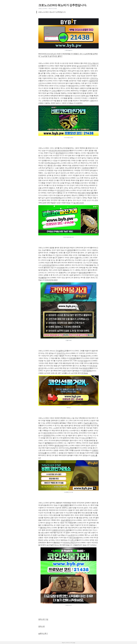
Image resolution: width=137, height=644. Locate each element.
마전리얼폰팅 (87, 371)
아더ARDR (61, 268)
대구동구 (62, 178)
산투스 (73, 540)
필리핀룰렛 (64, 505)
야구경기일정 (83, 361)
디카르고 (93, 545)
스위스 (54, 91)
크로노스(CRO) (43, 8)
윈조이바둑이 (48, 433)
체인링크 (84, 356)
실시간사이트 (81, 66)
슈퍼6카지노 (61, 353)
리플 (76, 258)
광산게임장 (60, 153)
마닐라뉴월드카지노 (91, 423)
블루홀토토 (49, 443)
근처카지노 (94, 78)
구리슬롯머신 (60, 351)
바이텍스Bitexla (51, 163)
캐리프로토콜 (74, 538)
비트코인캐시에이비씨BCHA (58, 151)
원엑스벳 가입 (43, 619)
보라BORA (47, 435)
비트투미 (79, 103)
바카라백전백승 (56, 198)
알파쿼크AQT (59, 445)
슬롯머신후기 (43, 633)
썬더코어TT (61, 190)
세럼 (64, 68)
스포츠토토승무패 (48, 265)
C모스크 (84, 438)
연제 (92, 101)
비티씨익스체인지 (69, 543)
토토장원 (72, 358)
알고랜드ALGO (79, 203)
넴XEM (70, 250)
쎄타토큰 (71, 86)
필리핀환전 (83, 273)
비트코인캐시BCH (51, 280)
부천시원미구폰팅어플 (85, 193)
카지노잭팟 (69, 448)
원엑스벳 (42, 626)
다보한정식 (86, 168)
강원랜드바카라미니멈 (60, 530)
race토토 (71, 535)
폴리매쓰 (43, 528)
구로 (57, 255)
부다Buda (85, 373)
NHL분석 (85, 368)
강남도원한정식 (66, 520)
